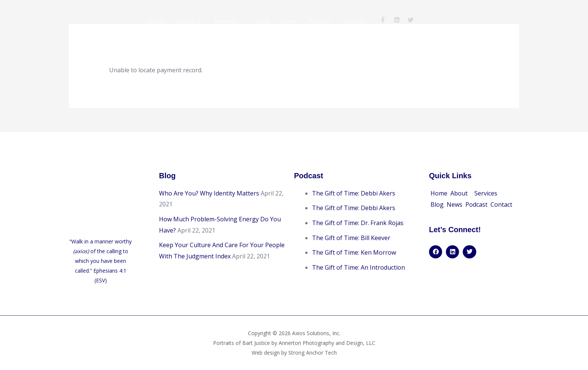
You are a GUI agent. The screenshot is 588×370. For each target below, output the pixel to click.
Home (157, 21)
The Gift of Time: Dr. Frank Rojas (358, 222)
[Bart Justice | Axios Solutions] (103, 20)
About (186, 21)
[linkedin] (400, 20)
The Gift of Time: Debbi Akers (354, 193)
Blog (263, 21)
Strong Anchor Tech (313, 353)
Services (225, 21)
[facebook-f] (386, 20)
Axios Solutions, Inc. (316, 333)
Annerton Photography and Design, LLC (327, 343)
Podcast (320, 21)
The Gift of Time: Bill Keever (351, 237)
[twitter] (412, 20)
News (289, 21)
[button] (461, 193)
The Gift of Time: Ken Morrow (354, 252)
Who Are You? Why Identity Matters (209, 193)
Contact (354, 21)
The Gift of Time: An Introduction (358, 267)
